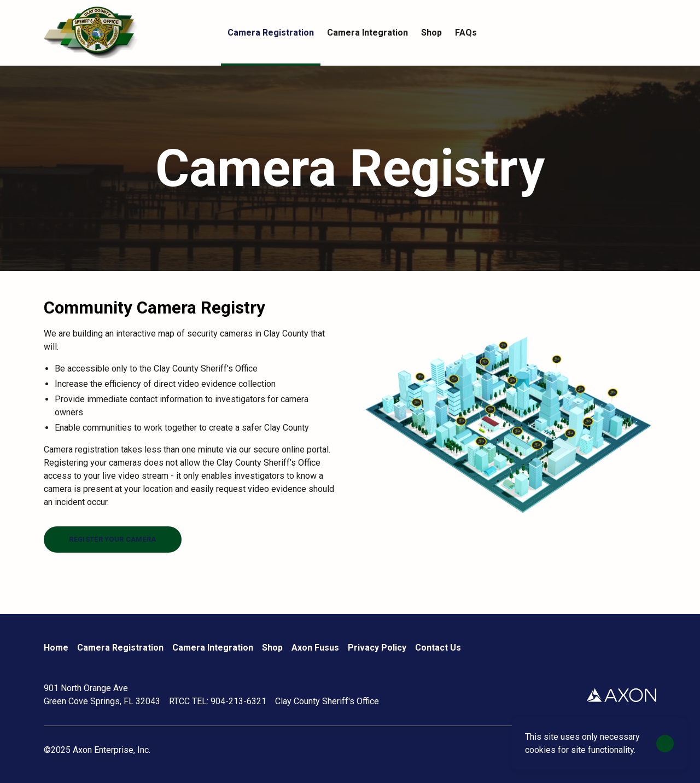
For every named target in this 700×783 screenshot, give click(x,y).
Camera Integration (213, 648)
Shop (272, 648)
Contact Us (438, 648)
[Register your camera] (113, 540)
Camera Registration (120, 648)
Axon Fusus (315, 648)
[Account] (628, 33)
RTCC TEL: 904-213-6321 (218, 701)
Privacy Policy (377, 648)
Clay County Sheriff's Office (327, 701)
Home (56, 648)
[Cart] (650, 33)
